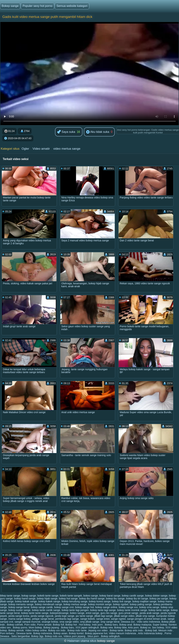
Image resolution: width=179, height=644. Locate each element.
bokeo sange (91, 596)
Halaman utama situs (82, 641)
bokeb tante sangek (71, 596)
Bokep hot (71, 625)
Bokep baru (111, 625)
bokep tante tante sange (35, 613)
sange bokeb (88, 619)
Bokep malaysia (142, 625)
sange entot (103, 619)
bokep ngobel (121, 604)
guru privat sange (128, 613)
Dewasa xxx (128, 622)
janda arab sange (149, 613)
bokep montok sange (100, 604)
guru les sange (109, 613)
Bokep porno (20, 628)
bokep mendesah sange (48, 604)
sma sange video (69, 622)
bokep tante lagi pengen (75, 610)
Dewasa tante (24, 633)
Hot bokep (85, 625)
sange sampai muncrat (27, 622)
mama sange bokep (20, 619)
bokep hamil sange (25, 599)
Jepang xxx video (98, 630)
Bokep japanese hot (96, 633)
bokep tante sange (159, 610)
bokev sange (77, 613)
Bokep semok (16, 630)
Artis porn (133, 628)
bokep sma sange (149, 607)
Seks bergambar (21, 636)
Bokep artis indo (134, 630)
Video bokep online (36, 630)
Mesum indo (166, 630)
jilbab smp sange (145, 616)
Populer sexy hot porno (37, 6)
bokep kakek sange (49, 601)
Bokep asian (60, 633)
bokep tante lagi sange (103, 610)
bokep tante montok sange (132, 610)
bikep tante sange (10, 596)
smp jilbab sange (90, 622)
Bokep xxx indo (57, 630)
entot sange (92, 613)
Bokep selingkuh (110, 636)
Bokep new (107, 628)
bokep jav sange (159, 599)
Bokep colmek (15, 625)
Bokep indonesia (43, 633)
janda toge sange (65, 616)
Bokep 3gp (37, 636)
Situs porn (94, 636)
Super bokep (160, 625)
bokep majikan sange (144, 601)
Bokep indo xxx (53, 636)
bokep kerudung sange (74, 601)
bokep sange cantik (42, 607)
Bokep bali (151, 630)
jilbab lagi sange (103, 616)
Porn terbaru (7, 633)
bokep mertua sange (75, 604)
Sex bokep (158, 628)
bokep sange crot (64, 607)
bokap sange (29, 596)
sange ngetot (118, 619)
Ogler (25, 149)
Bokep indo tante (77, 630)
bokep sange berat (19, 607)
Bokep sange (10, 6)
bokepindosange (59, 613)
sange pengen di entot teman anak (147, 619)
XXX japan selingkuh (87, 628)
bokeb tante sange (48, 596)
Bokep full (58, 625)
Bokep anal (126, 625)
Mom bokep (35, 628)
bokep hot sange (68, 599)
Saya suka (66, 132)
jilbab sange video (124, 616)
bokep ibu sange (115, 599)
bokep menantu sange (21, 604)
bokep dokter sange (156, 596)
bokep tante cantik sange (46, 610)
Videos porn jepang (75, 636)
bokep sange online (106, 607)
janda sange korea (19, 616)
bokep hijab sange (47, 599)
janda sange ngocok (42, 616)
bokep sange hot (84, 607)
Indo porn (98, 625)
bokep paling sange (141, 604)
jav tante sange (84, 616)
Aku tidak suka (98, 132)
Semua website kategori (72, 6)
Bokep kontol (76, 633)
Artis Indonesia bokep (151, 633)
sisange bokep (50, 622)
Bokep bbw (120, 628)
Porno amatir (44, 625)
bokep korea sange (100, 601)
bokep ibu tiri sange (137, 599)
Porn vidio (30, 625)
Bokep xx (145, 628)
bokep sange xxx (128, 607)
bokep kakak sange (26, 601)
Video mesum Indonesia (123, 633)
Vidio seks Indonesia (148, 622)
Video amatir (41, 149)
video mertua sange (67, 149)
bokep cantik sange (133, 596)
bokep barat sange (110, 596)
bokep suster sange (19, 610)
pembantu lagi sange (67, 619)
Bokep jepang (52, 628)
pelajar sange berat (43, 619)
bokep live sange (121, 601)
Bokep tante (117, 630)
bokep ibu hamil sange (92, 599)
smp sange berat (110, 622)
